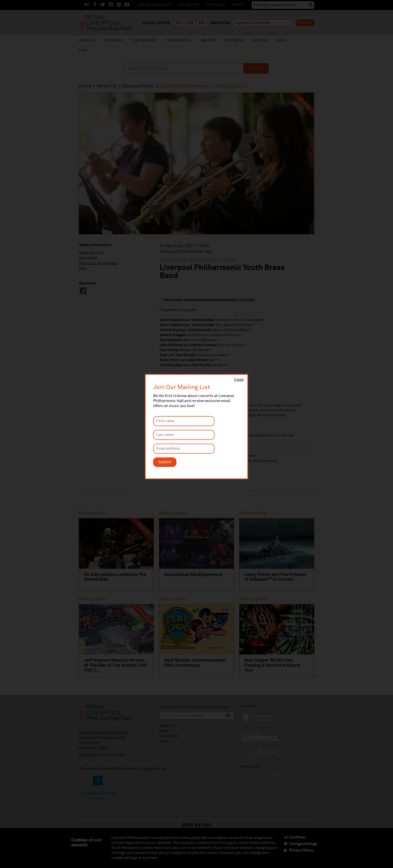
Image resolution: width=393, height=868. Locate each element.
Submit (165, 462)
